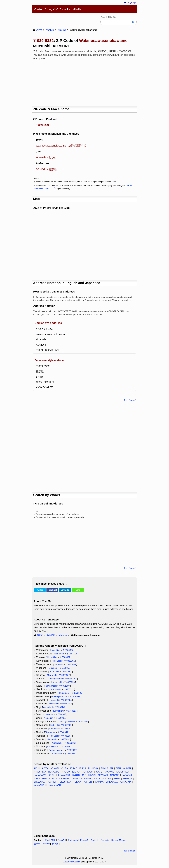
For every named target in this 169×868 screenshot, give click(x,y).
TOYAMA (99, 782)
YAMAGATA (126, 782)
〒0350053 (65, 668)
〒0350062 (66, 725)
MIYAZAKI (103, 775)
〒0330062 (64, 675)
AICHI (37, 768)
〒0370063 (71, 679)
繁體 (53, 840)
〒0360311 (69, 689)
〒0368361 (69, 661)
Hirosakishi (52, 657)
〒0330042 (66, 704)
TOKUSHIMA (65, 782)
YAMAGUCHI (40, 785)
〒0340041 (63, 732)
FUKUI (83, 768)
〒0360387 (68, 650)
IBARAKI (76, 772)
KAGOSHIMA (122, 772)
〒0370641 (75, 697)
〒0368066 (70, 754)
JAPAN (39, 30)
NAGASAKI (127, 775)
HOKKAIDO (54, 772)
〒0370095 (72, 750)
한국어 (37, 844)
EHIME (74, 768)
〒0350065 (71, 664)
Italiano (46, 844)
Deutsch (94, 840)
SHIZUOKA (39, 782)
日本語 (55, 844)
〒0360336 (70, 743)
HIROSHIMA (40, 772)
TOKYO (77, 782)
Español (62, 840)
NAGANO (115, 775)
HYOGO (66, 772)
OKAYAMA (64, 779)
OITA (55, 779)
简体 (47, 840)
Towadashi (50, 732)
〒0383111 (72, 654)
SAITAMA (107, 779)
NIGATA (46, 779)
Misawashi (52, 675)
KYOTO (76, 775)
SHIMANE (128, 779)
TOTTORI (88, 782)
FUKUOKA (93, 768)
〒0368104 (66, 736)
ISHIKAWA (88, 772)
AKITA (45, 768)
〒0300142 (60, 707)
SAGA (97, 779)
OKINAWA (77, 779)
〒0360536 (65, 747)
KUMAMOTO (64, 775)
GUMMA (127, 768)
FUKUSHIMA (107, 768)
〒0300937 (66, 729)
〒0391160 (64, 686)
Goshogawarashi (56, 679)
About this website (72, 862)
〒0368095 (61, 714)
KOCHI (52, 775)
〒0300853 (66, 672)
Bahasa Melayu (119, 840)
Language (130, 2)
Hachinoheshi (50, 686)
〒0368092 (65, 739)
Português (73, 840)
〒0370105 (77, 693)
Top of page (129, 400)
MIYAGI (92, 775)
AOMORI (50, 30)
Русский (84, 840)
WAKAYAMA (112, 782)
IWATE (99, 772)
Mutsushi (62, 30)
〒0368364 (66, 700)
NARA (37, 779)
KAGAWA (109, 772)
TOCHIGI (51, 782)
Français (105, 840)
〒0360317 (71, 711)
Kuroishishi (55, 650)
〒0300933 (69, 682)
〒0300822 (61, 718)
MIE (84, 775)
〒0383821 (65, 657)
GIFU (118, 768)
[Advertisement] (84, 82)
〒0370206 (82, 722)
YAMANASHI (55, 785)
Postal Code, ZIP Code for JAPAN (58, 9)
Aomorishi (54, 672)
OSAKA (88, 779)
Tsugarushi (59, 654)
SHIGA (117, 779)
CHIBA (65, 768)
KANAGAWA (40, 775)
